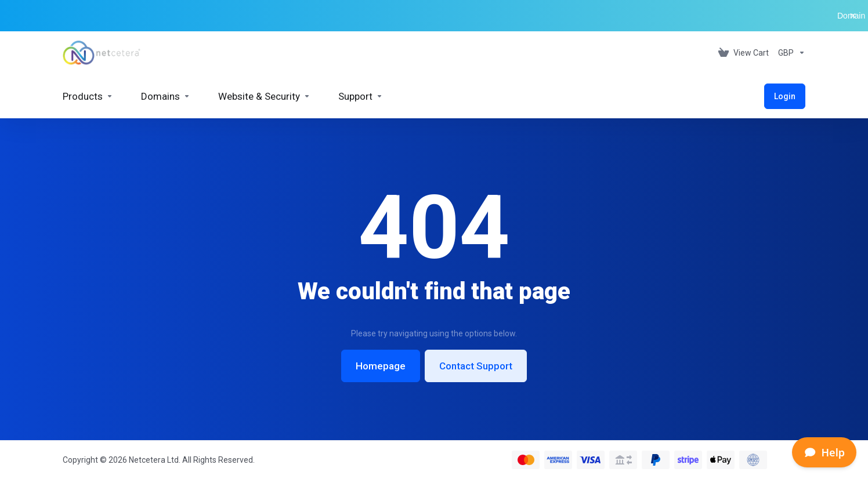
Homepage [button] (381, 366)
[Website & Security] (264, 96)
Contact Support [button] (476, 366)
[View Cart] (744, 53)
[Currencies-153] (789, 53)
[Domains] (166, 96)
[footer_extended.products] (88, 96)
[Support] (361, 96)
